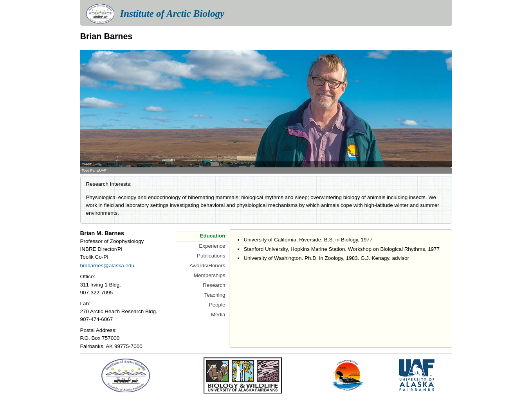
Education (213, 236)
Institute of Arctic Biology (172, 14)
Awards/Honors (207, 266)
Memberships (210, 275)
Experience (212, 246)
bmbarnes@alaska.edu (107, 266)
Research (214, 285)
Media (218, 315)
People (217, 305)
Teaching (215, 295)
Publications (211, 256)
